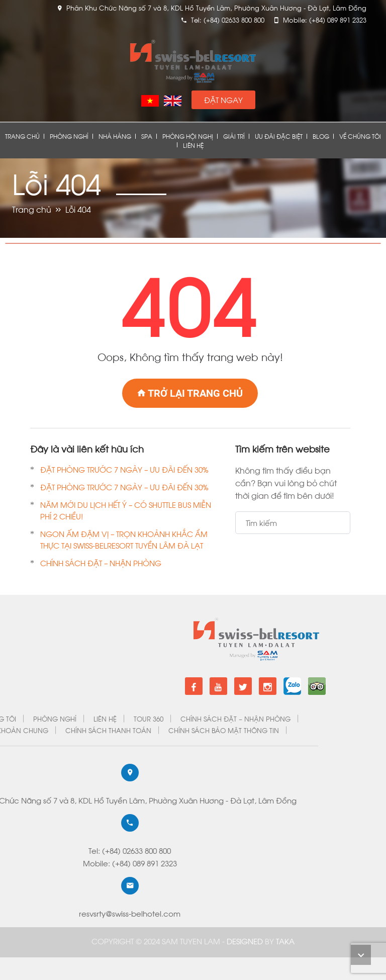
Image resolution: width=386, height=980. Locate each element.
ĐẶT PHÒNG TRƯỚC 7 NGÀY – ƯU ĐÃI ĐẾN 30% (125, 469)
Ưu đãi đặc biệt (279, 136)
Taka (285, 941)
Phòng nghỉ (69, 136)
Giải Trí (234, 136)
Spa (147, 136)
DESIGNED (246, 941)
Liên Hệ (193, 145)
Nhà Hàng (115, 136)
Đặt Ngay (223, 100)
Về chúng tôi (360, 136)
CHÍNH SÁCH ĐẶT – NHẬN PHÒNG (101, 563)
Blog (321, 136)
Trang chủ (22, 136)
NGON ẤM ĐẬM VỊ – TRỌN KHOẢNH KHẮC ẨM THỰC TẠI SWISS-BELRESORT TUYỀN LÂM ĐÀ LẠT (124, 539)
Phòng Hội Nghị (188, 136)
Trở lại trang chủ (190, 393)
